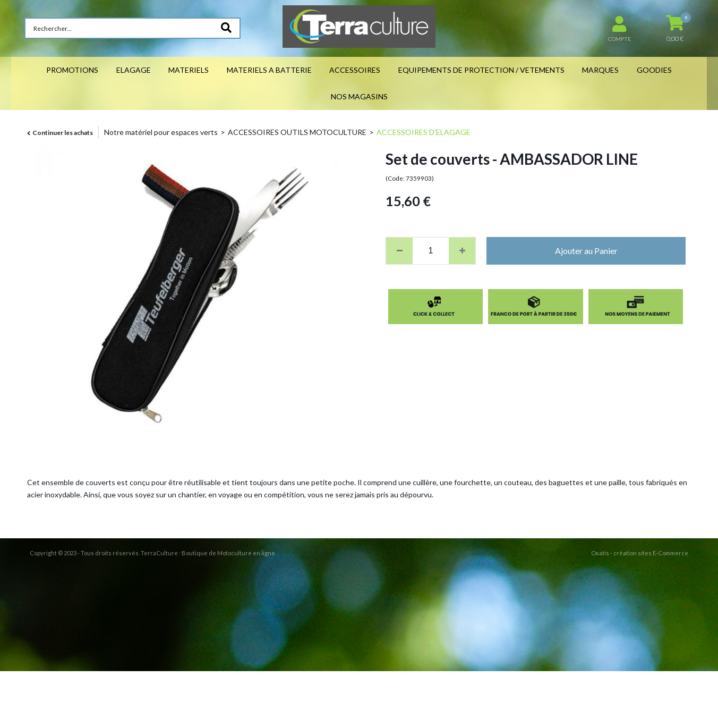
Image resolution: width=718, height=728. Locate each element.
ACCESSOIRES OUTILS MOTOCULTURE (297, 132)
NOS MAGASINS (359, 96)
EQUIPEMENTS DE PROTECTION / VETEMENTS (481, 70)
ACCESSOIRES (355, 70)
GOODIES (654, 70)
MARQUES (600, 70)
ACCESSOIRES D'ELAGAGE (424, 132)
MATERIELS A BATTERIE (269, 70)
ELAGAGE (134, 70)
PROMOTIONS (72, 70)
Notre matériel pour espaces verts (161, 132)
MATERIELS (189, 70)
